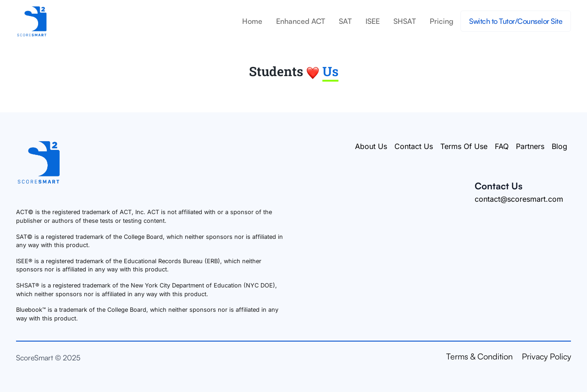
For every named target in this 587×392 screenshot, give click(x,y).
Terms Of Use (464, 146)
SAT (345, 21)
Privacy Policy (546, 356)
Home (252, 21)
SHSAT (405, 21)
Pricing (442, 21)
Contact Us (414, 146)
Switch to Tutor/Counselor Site (516, 21)
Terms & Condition (479, 356)
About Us (371, 146)
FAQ (502, 146)
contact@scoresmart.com (519, 199)
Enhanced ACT (301, 21)
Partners (530, 146)
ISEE (373, 21)
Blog (559, 146)
